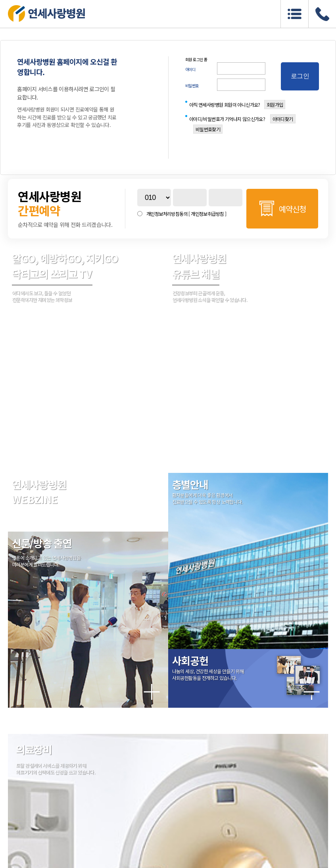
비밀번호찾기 (208, 129)
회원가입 (275, 105)
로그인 (300, 76)
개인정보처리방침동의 (186, 214)
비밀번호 (192, 85)
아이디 (190, 69)
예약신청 (292, 209)
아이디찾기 (283, 119)
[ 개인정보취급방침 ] (207, 214)
